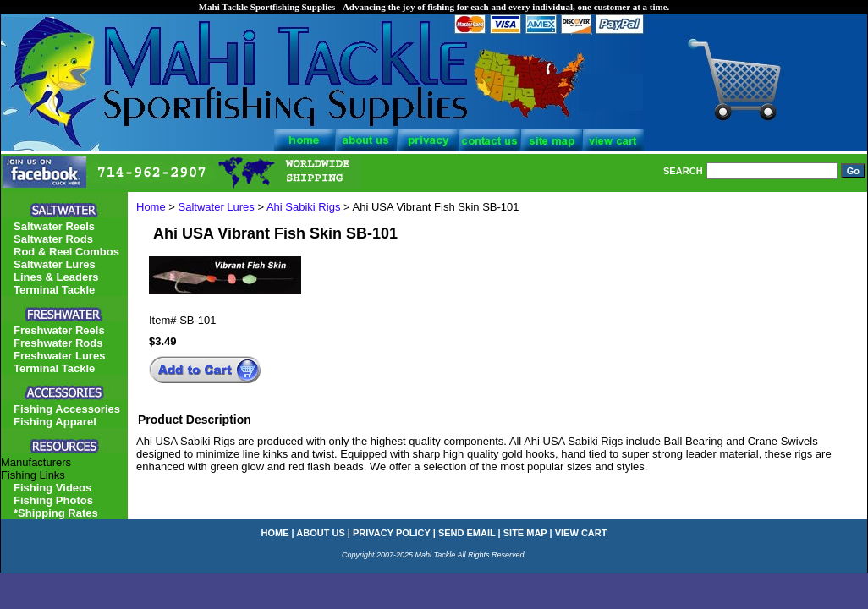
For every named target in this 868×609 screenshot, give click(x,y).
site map (525, 533)
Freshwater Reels (59, 330)
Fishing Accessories (67, 409)
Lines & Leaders (56, 277)
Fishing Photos (53, 500)
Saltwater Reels (54, 226)
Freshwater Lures (59, 356)
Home (151, 207)
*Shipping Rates (56, 513)
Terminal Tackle (54, 290)
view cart (581, 533)
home (275, 533)
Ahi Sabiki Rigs (303, 207)
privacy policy (392, 533)
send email (467, 533)
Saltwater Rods (53, 239)
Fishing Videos (52, 488)
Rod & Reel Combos (66, 252)
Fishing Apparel (55, 422)
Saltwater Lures (217, 207)
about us (320, 533)
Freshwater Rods (58, 343)
